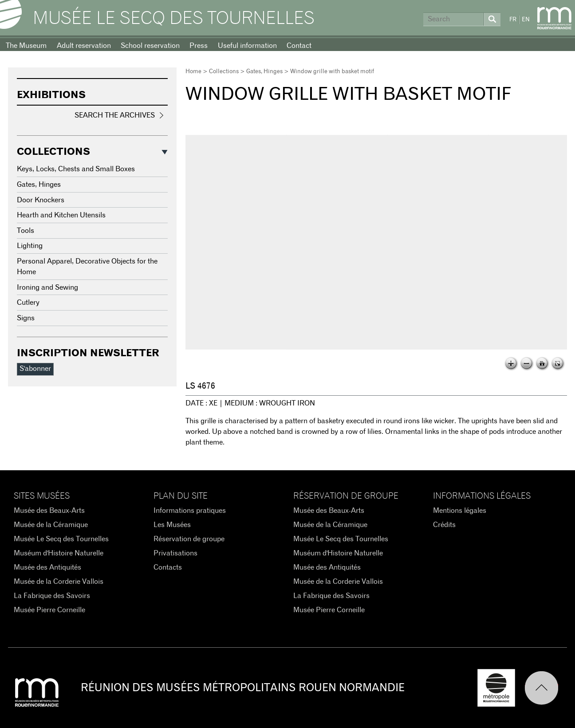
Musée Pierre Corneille (49, 610)
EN (526, 20)
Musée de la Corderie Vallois (59, 582)
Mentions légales (460, 511)
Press (199, 46)
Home (193, 72)
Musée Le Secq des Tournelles (174, 19)
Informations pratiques (190, 511)
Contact (299, 46)
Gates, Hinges (264, 72)
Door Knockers (41, 200)
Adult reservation (84, 46)
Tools (26, 231)
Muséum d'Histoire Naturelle (59, 553)
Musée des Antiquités (47, 567)
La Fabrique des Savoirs (52, 596)
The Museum (26, 46)
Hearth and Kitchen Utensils (61, 215)
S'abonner (35, 369)
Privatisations (175, 553)
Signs (26, 318)
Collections (224, 72)
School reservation (150, 46)
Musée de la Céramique (51, 525)
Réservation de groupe (189, 539)
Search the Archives (115, 115)
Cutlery (28, 303)
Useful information (247, 46)
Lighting (30, 246)
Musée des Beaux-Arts (49, 511)
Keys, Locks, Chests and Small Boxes (76, 169)
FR (513, 20)
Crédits (444, 525)
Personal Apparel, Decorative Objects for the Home (87, 267)
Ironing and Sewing (47, 287)
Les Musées (172, 525)
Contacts (168, 567)
